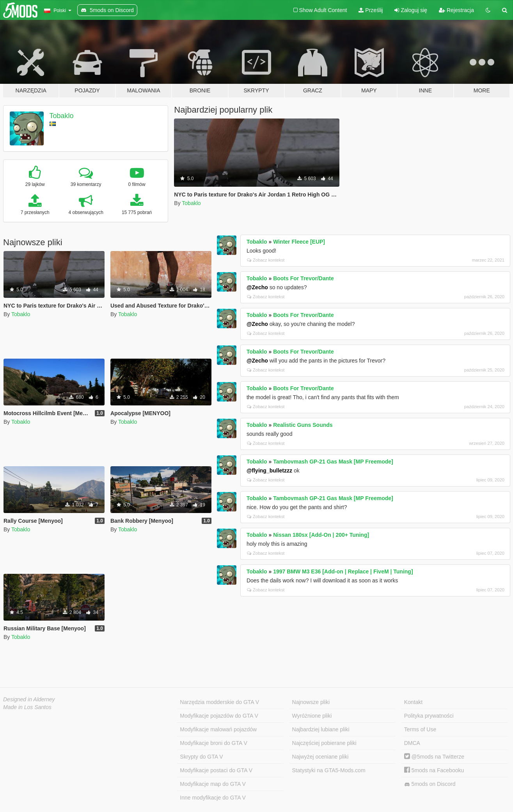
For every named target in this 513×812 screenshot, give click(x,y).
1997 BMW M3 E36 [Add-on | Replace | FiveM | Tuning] (343, 571)
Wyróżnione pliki (312, 716)
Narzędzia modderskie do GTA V (219, 702)
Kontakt (413, 702)
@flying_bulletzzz (269, 471)
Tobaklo (62, 116)
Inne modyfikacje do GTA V (213, 798)
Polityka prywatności (429, 716)
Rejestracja (456, 10)
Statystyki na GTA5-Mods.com (329, 770)
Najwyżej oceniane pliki (320, 757)
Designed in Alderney (29, 699)
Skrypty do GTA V (201, 757)
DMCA (412, 743)
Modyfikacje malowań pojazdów (218, 729)
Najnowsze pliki (311, 702)
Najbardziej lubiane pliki (321, 729)
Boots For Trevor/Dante (304, 278)
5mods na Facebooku (434, 770)
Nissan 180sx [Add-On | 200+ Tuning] (321, 535)
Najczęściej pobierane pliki (324, 743)
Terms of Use (420, 729)
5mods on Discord (430, 784)
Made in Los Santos (27, 707)
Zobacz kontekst (266, 260)
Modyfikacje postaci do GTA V (216, 770)
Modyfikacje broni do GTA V (213, 743)
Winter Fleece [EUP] (299, 242)
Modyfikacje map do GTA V (213, 784)
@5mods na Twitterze (434, 757)
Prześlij (371, 10)
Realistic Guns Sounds (303, 425)
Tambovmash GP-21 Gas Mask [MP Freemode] (333, 462)
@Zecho (257, 287)
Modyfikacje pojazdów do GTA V (219, 716)
